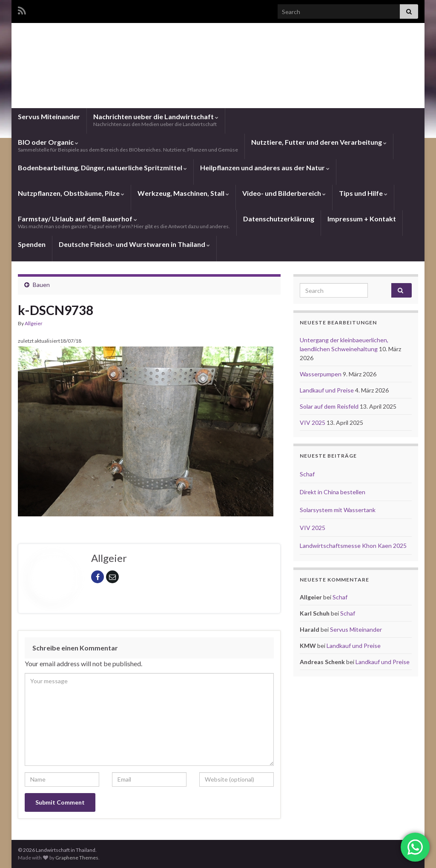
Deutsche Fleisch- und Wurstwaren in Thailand (134, 244)
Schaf (307, 474)
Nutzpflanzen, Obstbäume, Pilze (71, 193)
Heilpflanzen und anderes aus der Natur (265, 168)
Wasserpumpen (321, 374)
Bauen (41, 285)
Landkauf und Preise (327, 390)
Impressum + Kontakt (362, 219)
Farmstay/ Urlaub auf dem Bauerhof (124, 222)
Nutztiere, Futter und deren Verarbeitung (319, 142)
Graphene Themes (77, 858)
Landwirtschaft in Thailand (218, 74)
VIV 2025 (313, 423)
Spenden (32, 244)
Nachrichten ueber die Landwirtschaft (156, 120)
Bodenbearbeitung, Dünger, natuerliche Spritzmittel (102, 168)
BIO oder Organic (128, 145)
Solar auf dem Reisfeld (330, 406)
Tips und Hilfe (363, 193)
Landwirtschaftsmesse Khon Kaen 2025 (353, 546)
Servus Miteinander (49, 116)
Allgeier (34, 323)
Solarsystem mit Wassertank (338, 510)
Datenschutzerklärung (279, 219)
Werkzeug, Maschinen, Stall (183, 193)
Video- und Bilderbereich (284, 193)
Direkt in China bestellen (333, 492)
